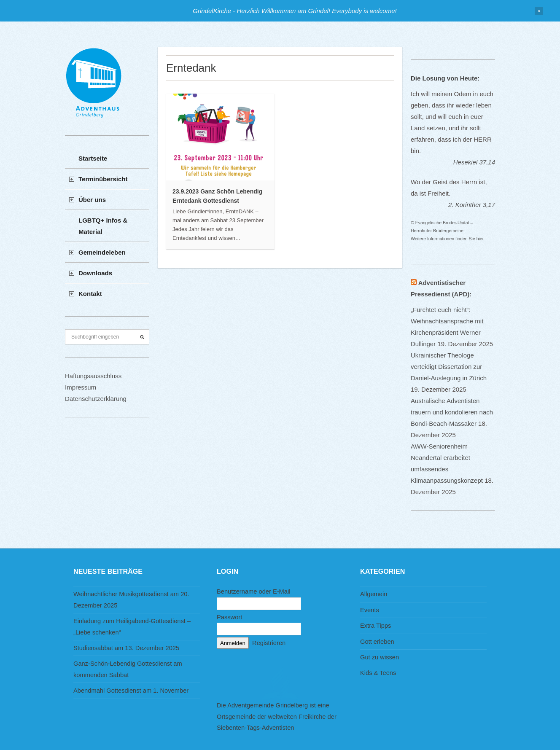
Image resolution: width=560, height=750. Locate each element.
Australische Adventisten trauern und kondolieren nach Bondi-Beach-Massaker (452, 412)
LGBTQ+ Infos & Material (103, 226)
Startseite (93, 158)
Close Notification (539, 11)
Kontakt (90, 294)
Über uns (92, 200)
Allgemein (374, 594)
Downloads (95, 273)
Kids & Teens (378, 673)
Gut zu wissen (380, 657)
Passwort (229, 617)
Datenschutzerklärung (96, 399)
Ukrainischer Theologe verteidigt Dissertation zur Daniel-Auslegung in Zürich (449, 367)
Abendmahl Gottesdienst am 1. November (131, 691)
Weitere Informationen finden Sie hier (447, 239)
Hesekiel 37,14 (474, 162)
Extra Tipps (376, 626)
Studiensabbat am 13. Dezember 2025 (126, 648)
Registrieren (269, 643)
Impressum (81, 387)
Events (370, 610)
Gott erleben (377, 642)
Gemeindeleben (102, 252)
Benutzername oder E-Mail (254, 591)
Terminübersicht (103, 179)
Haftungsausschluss (93, 376)
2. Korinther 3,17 (472, 205)
